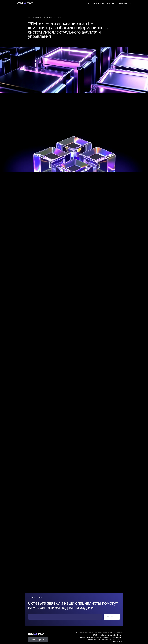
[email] (65, 617)
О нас (87, 3)
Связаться (112, 617)
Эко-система (98, 3)
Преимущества (124, 3)
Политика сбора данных (38, 640)
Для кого (111, 3)
